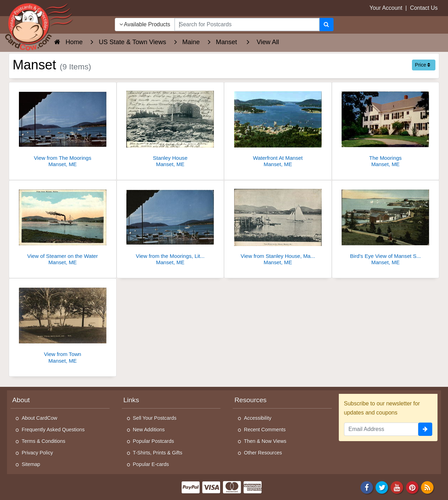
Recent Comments (265, 430)
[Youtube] (397, 487)
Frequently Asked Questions (53, 430)
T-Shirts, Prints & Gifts (158, 453)
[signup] (425, 429)
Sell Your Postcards (155, 418)
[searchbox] (247, 25)
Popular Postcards (154, 441)
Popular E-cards (151, 464)
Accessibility (258, 418)
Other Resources (263, 453)
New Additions (149, 430)
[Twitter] (382, 487)
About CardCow (40, 418)
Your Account (386, 8)
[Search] (326, 25)
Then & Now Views (265, 441)
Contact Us (424, 8)
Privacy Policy (37, 453)
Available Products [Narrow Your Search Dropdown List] (145, 24)
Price (423, 65)
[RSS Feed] (427, 487)
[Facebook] (367, 487)
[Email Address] (381, 429)
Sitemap (31, 464)
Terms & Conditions (44, 441)
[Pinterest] (412, 487)
